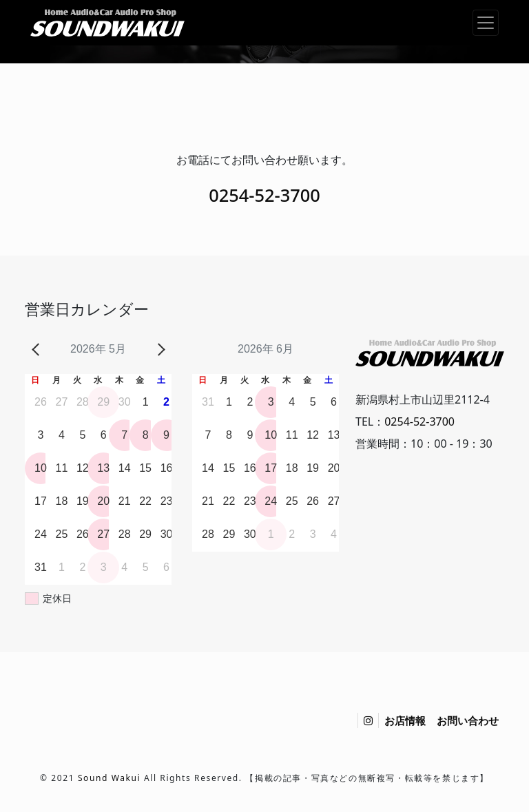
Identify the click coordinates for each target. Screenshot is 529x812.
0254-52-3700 (264, 195)
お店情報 (405, 720)
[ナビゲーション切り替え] (486, 23)
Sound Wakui (109, 778)
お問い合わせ (468, 720)
